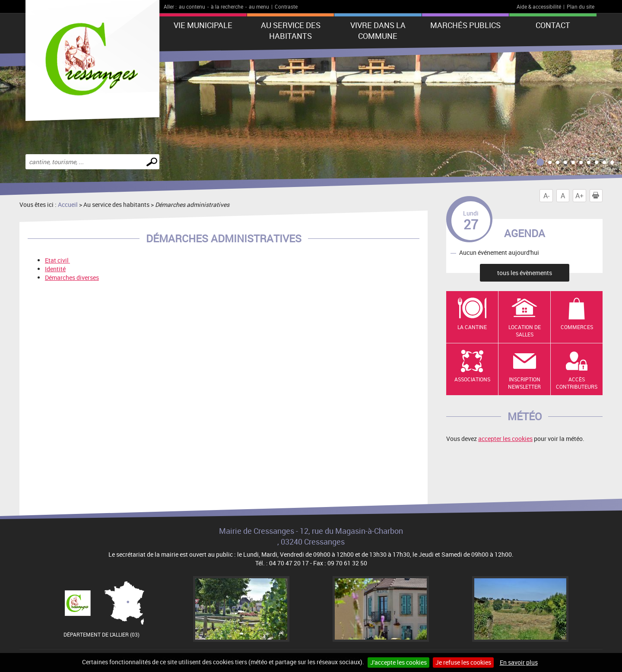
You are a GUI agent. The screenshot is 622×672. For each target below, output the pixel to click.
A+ (579, 196)
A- (546, 196)
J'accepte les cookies (398, 662)
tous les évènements (525, 273)
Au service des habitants (291, 30)
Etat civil (57, 260)
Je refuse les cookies (463, 662)
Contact (553, 25)
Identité (55, 269)
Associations (472, 379)
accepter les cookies (505, 439)
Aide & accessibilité (539, 6)
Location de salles (525, 331)
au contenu (192, 6)
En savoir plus (519, 662)
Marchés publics (465, 25)
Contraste (286, 6)
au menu (259, 6)
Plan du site (581, 6)
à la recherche (227, 6)
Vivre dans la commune (378, 30)
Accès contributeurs (577, 383)
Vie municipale (203, 25)
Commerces (577, 327)
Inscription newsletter (524, 383)
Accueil (68, 204)
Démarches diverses (72, 277)
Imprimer (597, 196)
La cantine (472, 327)
